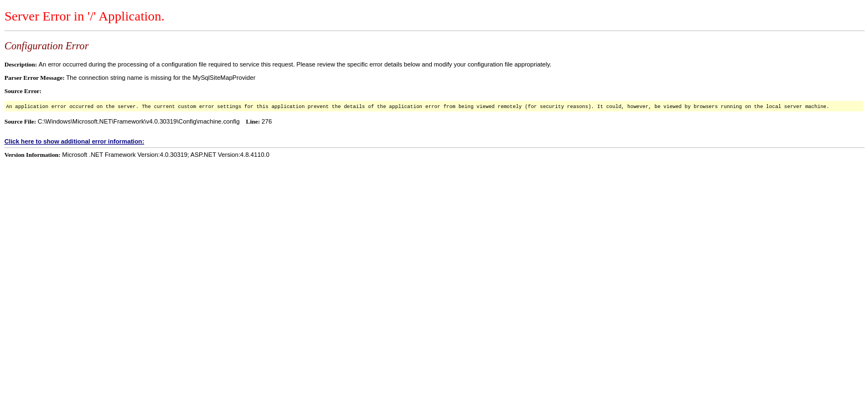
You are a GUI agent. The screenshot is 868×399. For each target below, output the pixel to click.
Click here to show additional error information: (74, 141)
